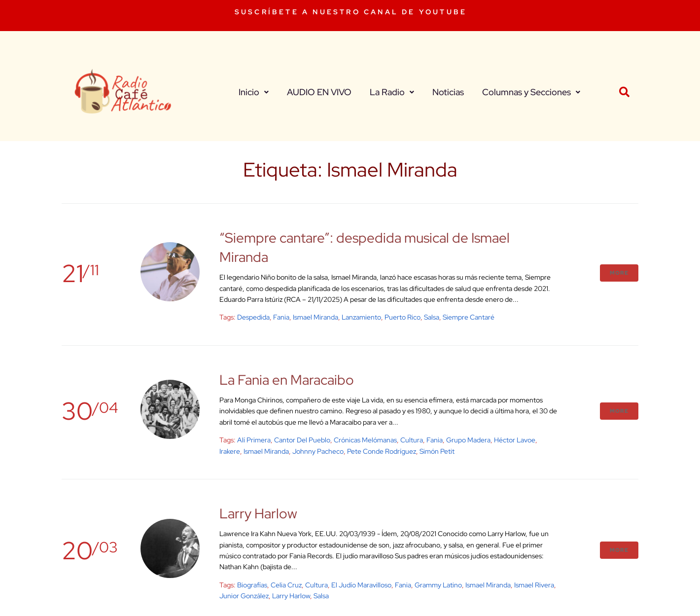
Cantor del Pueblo (302, 440)
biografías (252, 585)
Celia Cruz (286, 585)
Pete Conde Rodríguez (382, 451)
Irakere (230, 451)
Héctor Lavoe (515, 440)
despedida (253, 317)
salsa (432, 317)
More (619, 273)
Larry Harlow (258, 513)
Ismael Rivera (534, 585)
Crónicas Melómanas (365, 440)
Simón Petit (437, 451)
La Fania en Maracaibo (287, 380)
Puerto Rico (402, 317)
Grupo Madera (468, 440)
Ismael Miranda (315, 317)
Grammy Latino (438, 585)
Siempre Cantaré (469, 317)
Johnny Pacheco (318, 451)
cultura (412, 440)
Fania (281, 317)
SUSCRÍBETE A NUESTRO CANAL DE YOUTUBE (351, 12)
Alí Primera (254, 440)
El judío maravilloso (361, 585)
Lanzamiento (361, 317)
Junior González (244, 596)
